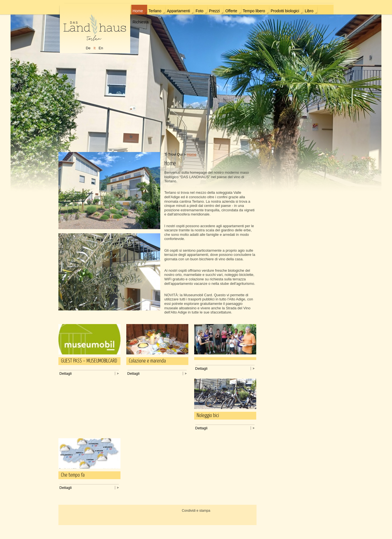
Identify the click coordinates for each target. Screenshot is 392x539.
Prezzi (214, 11)
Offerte (231, 11)
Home (138, 11)
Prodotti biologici (285, 11)
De (88, 48)
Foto (199, 11)
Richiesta (141, 22)
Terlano (155, 11)
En (101, 48)
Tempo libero (254, 11)
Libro (309, 11)
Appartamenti (178, 11)
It (94, 48)
